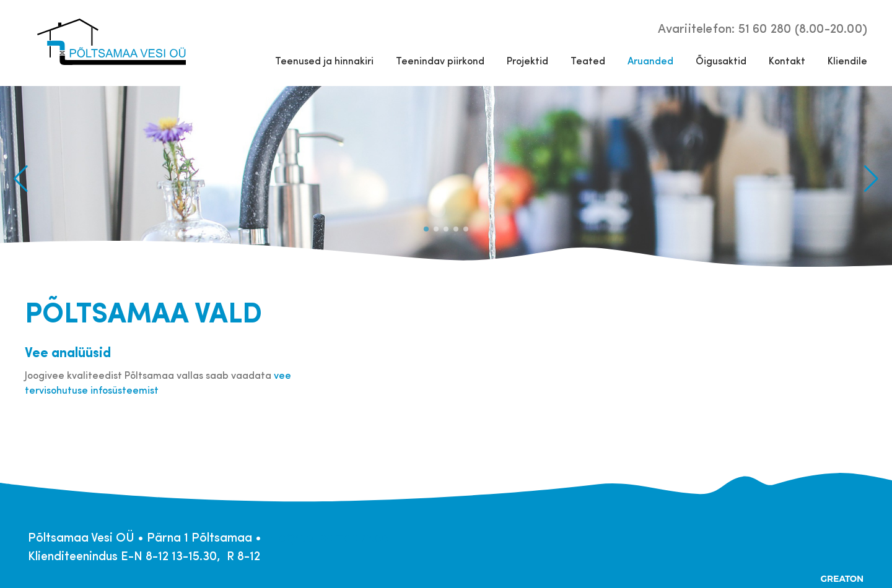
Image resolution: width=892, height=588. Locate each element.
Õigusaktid (721, 60)
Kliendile (847, 60)
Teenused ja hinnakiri (324, 60)
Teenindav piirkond (440, 60)
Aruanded (650, 60)
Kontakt (787, 60)
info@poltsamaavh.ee (326, 536)
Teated (588, 60)
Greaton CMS (842, 579)
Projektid (527, 60)
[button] (871, 179)
